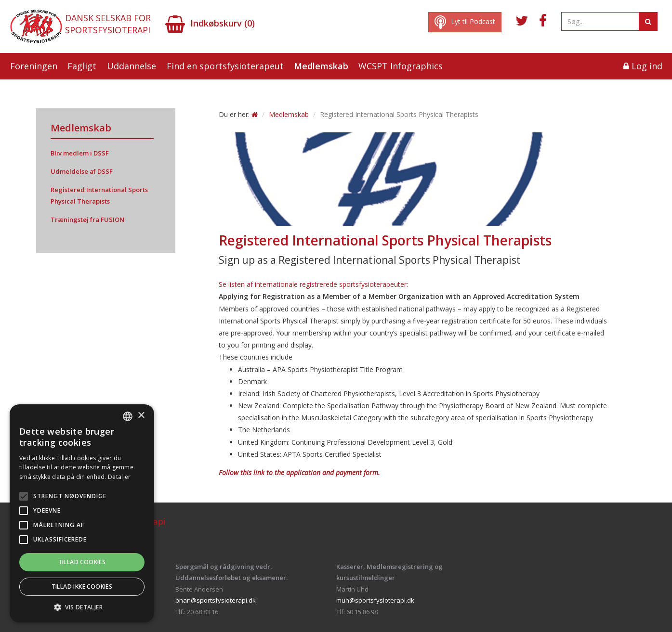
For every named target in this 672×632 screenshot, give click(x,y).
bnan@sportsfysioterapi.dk (216, 600)
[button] (82, 607)
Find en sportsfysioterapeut (225, 66)
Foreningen (34, 66)
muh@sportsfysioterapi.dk (375, 600)
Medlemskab (321, 66)
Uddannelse (132, 66)
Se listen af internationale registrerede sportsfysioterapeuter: (313, 284)
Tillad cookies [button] (82, 562)
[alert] (82, 513)
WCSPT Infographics (401, 66)
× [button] (141, 416)
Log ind (643, 66)
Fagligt (82, 66)
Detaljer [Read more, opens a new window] (119, 477)
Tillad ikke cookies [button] (82, 587)
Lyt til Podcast (465, 22)
